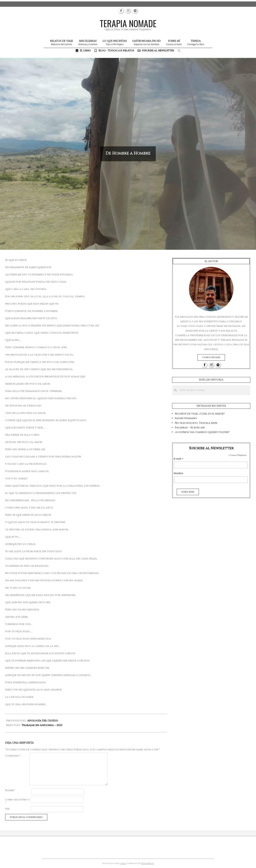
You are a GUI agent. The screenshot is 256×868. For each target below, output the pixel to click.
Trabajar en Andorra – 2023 (42, 725)
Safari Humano (186, 418)
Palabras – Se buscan (190, 428)
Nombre (10, 790)
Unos (123, 863)
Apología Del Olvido (43, 721)
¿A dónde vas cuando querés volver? (202, 432)
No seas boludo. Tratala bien (196, 423)
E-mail (178, 459)
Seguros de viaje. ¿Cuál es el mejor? (200, 414)
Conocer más (211, 357)
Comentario (13, 756)
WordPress (147, 863)
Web (7, 809)
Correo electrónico (17, 801)
